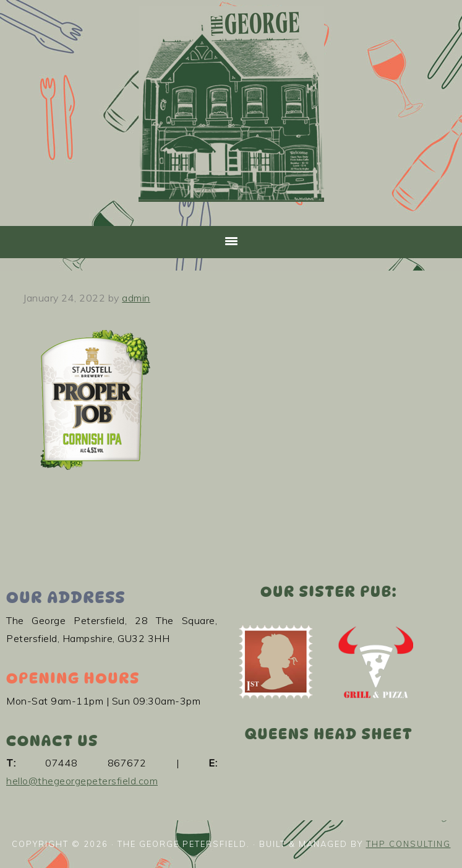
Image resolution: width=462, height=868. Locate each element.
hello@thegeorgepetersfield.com (82, 781)
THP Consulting (409, 844)
